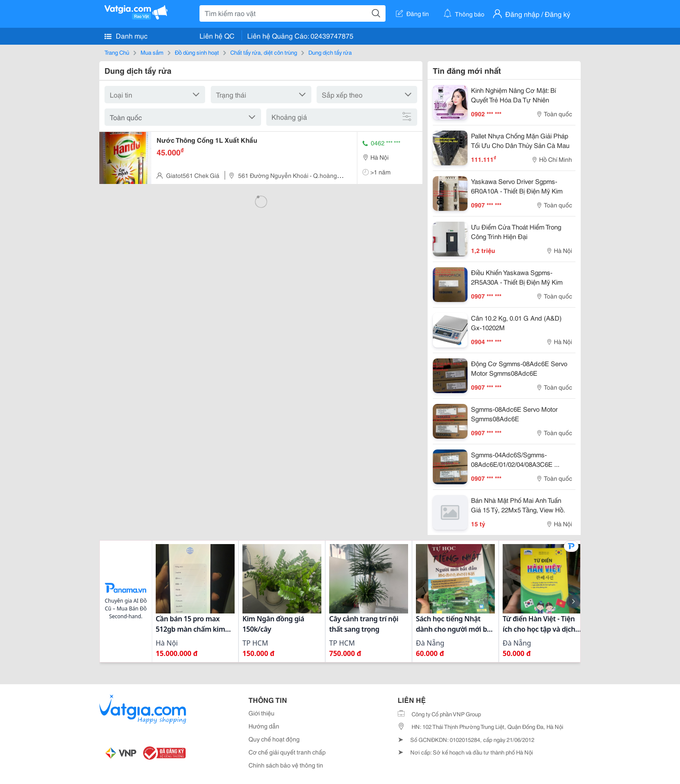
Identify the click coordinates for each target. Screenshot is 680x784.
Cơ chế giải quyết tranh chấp (287, 752)
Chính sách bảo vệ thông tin (286, 765)
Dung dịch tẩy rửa (330, 52)
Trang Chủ (117, 52)
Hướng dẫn (264, 726)
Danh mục (126, 36)
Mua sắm (152, 52)
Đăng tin (412, 13)
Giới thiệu (262, 713)
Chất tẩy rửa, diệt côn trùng (264, 52)
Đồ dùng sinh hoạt (197, 52)
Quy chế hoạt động (274, 739)
